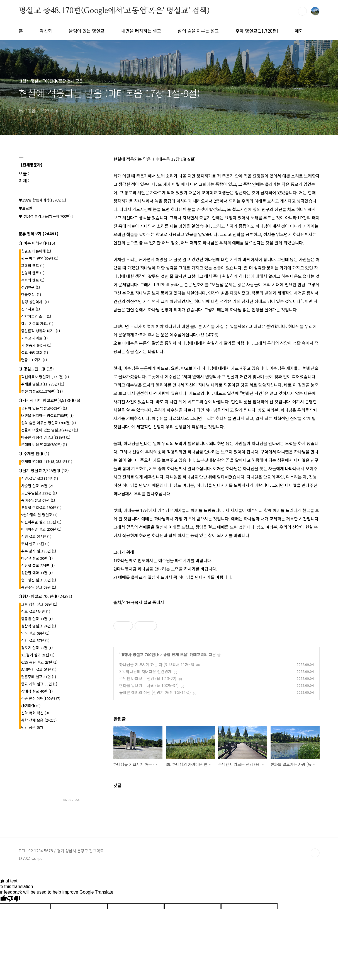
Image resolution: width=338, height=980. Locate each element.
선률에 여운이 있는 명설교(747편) (50, 430)
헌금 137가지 (34, 360)
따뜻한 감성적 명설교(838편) (46, 437)
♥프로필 (25, 208)
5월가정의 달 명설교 (39, 515)
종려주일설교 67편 (38, 500)
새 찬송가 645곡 (36, 345)
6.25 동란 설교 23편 (39, 662)
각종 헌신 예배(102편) (41, 698)
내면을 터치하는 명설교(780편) (47, 415)
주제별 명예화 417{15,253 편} (47, 461)
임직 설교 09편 (35, 633)
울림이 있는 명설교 (87, 31)
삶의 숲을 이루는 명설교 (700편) (48, 423)
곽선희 (46, 31)
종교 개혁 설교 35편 (39, 684)
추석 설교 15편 (35, 544)
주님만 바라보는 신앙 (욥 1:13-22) (148, 678)
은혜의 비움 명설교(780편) (44, 444)
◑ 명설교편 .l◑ (36, 369)
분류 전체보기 (39, 234)
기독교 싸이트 (34, 338)
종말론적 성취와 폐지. (41, 331)
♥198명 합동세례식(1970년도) (42, 200)
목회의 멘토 (33, 280)
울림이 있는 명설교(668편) (44, 408)
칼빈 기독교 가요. (37, 323)
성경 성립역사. (35, 302)
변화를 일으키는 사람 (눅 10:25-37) (149, 685)
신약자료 (31, 309)
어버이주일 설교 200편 (41, 529)
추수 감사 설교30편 (39, 551)
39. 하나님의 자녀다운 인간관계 (145, 671)
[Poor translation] (14, 899)
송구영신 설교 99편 (39, 580)
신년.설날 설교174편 (40, 478)
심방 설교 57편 (35, 640)
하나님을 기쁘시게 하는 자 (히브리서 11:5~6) (157, 664)
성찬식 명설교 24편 (39, 626)
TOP (315, 853)
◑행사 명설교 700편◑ (140, 654)
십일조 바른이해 (36, 251)
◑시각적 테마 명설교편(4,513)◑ (49, 400)
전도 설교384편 (36, 611)
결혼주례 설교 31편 (39, 677)
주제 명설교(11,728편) (257, 31)
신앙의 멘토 (33, 273)
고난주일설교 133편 (39, 493)
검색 (302, 11)
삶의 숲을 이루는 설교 (198, 31)
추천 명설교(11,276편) (42, 391)
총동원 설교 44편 (37, 619)
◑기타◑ (31, 706)
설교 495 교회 (35, 352)
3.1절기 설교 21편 (38, 655)
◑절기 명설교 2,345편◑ (44, 470)
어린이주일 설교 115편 (41, 522)
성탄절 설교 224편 (38, 565)
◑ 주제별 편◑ (34, 453)
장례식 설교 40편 (37, 691)
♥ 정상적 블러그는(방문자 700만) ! (46, 216)
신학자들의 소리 (36, 316)
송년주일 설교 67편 (39, 587)
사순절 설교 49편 (37, 486)
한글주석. (31, 294)
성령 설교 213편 (36, 536)
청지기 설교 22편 (37, 648)
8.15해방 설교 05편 (39, 669)
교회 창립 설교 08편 (39, 604)
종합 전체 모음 (175, 654)
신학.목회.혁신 (35, 713)
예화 (299, 31)
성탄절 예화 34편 (37, 573)
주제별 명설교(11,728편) (43, 384)
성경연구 (31, 287)
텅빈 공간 (32, 727)
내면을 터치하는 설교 (141, 31)
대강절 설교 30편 (37, 558)
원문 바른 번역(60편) (40, 258)
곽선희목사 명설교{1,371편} (45, 377)
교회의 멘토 (33, 265)
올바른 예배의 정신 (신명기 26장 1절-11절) (155, 692)
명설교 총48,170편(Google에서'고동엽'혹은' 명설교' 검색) (114, 11)
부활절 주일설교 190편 (41, 507)
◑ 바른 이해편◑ (37, 243)
